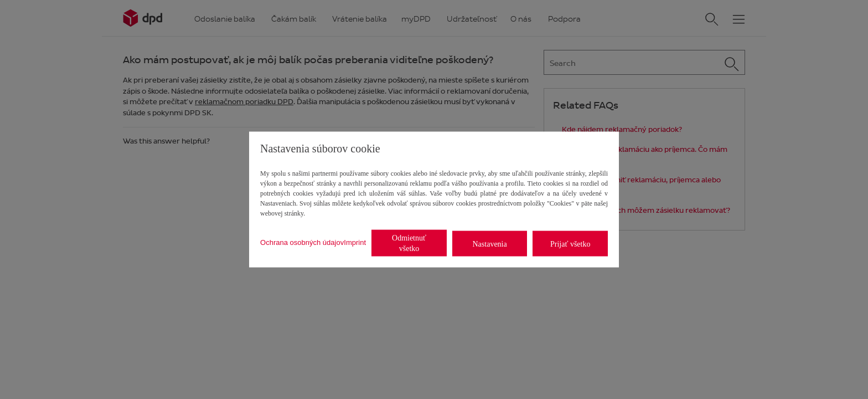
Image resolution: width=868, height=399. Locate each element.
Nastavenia (490, 244)
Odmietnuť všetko (409, 243)
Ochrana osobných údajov (302, 242)
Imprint (355, 242)
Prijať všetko (570, 244)
